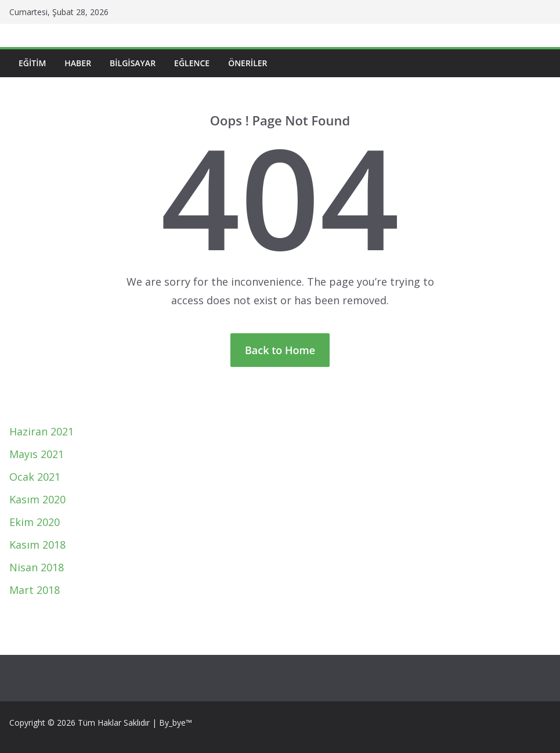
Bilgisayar (133, 63)
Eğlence (192, 63)
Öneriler (248, 63)
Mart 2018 (35, 590)
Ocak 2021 (35, 477)
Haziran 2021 (41, 431)
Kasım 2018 (37, 545)
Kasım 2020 (37, 499)
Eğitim (32, 63)
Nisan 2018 (37, 567)
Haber (78, 63)
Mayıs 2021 (37, 454)
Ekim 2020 (35, 522)
